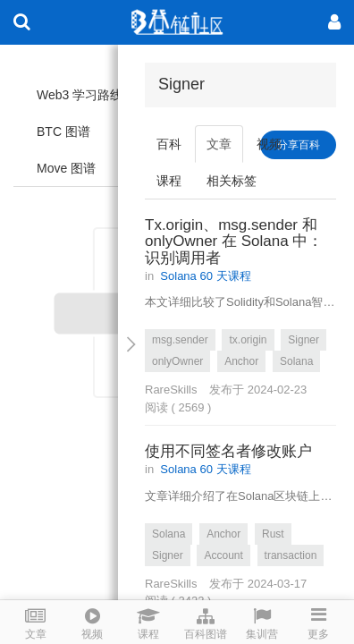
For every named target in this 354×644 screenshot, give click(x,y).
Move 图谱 (66, 168)
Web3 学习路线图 (86, 95)
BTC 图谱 (63, 131)
